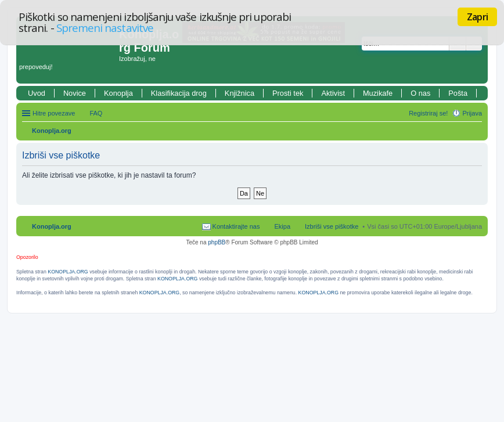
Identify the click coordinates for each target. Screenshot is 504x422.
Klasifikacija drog (179, 93)
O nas (420, 93)
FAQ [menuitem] (96, 113)
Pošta (458, 93)
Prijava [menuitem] (472, 113)
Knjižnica (240, 93)
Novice (75, 93)
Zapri (477, 17)
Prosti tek (288, 93)
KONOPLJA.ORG (68, 272)
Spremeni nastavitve (105, 28)
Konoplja (118, 93)
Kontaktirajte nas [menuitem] (236, 226)
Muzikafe (378, 93)
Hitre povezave (54, 113)
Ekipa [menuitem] (282, 226)
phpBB (217, 242)
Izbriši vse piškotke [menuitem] (332, 226)
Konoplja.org (52, 131)
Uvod (37, 93)
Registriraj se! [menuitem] (428, 113)
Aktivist (333, 93)
